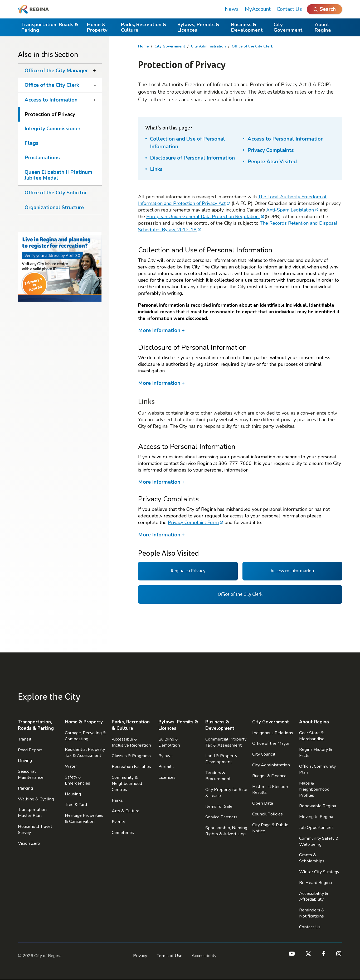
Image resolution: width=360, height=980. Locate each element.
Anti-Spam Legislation (290, 210)
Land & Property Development (221, 759)
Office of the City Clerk (252, 46)
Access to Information (51, 100)
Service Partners (221, 817)
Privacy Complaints (271, 150)
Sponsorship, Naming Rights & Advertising (226, 831)
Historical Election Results (270, 790)
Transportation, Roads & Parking (50, 27)
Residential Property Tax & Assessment (85, 752)
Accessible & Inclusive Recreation (131, 742)
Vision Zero (29, 843)
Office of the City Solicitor (56, 193)
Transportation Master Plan (32, 813)
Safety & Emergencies (77, 780)
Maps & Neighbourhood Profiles (314, 789)
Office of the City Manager (56, 71)
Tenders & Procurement (218, 776)
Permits (166, 767)
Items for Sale (219, 806)
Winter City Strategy (319, 872)
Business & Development (247, 27)
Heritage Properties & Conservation (84, 818)
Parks (117, 800)
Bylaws (166, 756)
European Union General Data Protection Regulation (203, 217)
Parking (25, 788)
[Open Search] (324, 9)
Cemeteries (123, 832)
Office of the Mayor (271, 743)
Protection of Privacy (50, 114)
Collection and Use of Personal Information (188, 143)
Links (156, 169)
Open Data (263, 803)
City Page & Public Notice (270, 828)
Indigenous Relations (273, 733)
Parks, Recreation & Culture (144, 27)
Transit (25, 739)
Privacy (140, 956)
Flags (31, 143)
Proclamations (42, 158)
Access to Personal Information (286, 139)
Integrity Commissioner (52, 129)
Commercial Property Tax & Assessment (226, 742)
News (232, 9)
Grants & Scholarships (312, 858)
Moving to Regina (316, 817)
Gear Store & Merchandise (312, 736)
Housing (73, 794)
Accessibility (204, 956)
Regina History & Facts (316, 752)
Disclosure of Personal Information (192, 158)
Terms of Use (169, 956)
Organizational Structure (54, 207)
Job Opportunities (316, 827)
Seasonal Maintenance (31, 774)
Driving (25, 760)
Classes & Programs (131, 756)
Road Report (30, 750)
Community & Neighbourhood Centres (127, 783)
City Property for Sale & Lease (226, 792)
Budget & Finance (269, 776)
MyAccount (258, 9)
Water (71, 766)
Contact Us (289, 9)
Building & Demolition (169, 742)
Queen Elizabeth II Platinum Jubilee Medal (58, 175)
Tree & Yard (76, 804)
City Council (264, 754)
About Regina (323, 27)
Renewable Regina (318, 806)
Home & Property (97, 27)
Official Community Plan (317, 769)
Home (143, 46)
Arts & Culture (126, 811)
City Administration (208, 46)
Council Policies (267, 814)
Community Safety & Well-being (319, 841)
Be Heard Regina (315, 883)
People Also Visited (272, 162)
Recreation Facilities (131, 767)
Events (118, 822)
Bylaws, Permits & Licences (198, 27)
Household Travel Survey (35, 829)
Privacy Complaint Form (193, 522)
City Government (288, 27)
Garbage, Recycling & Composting (85, 736)
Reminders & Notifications (312, 913)
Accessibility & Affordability (314, 896)
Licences (167, 777)
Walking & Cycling (36, 799)
